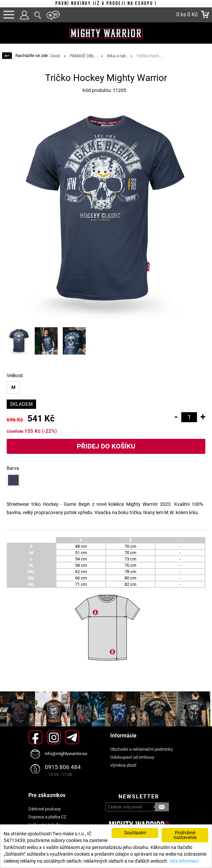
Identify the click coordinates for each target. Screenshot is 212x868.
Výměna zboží (123, 765)
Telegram (72, 737)
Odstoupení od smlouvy (132, 757)
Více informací (184, 861)
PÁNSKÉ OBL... (84, 56)
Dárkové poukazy (45, 809)
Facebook (36, 737)
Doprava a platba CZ (47, 817)
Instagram (54, 737)
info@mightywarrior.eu (66, 754)
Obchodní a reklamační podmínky (142, 749)
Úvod (55, 56)
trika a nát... (118, 56)
